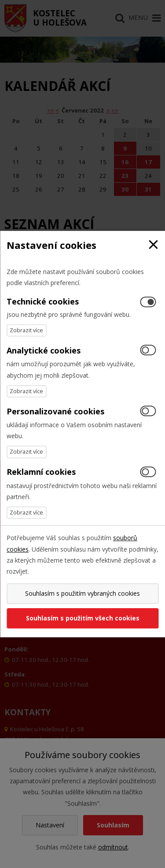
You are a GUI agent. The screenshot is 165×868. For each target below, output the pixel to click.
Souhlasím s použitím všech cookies (83, 618)
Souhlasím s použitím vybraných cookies (82, 593)
